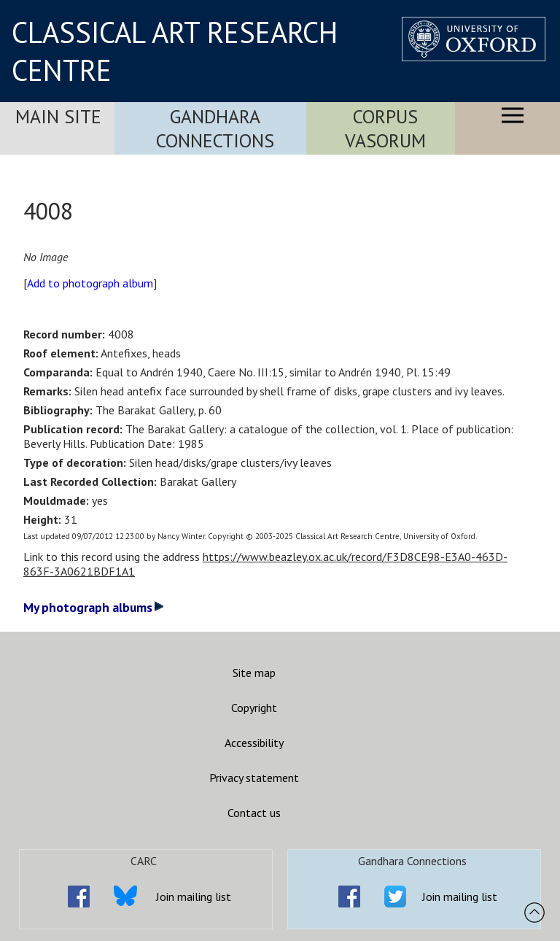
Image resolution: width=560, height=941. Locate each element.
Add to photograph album (90, 283)
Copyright (254, 708)
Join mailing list (194, 897)
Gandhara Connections (215, 128)
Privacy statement (254, 778)
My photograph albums (94, 607)
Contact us (254, 813)
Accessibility (254, 743)
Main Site (58, 116)
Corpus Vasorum (385, 128)
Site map (254, 673)
